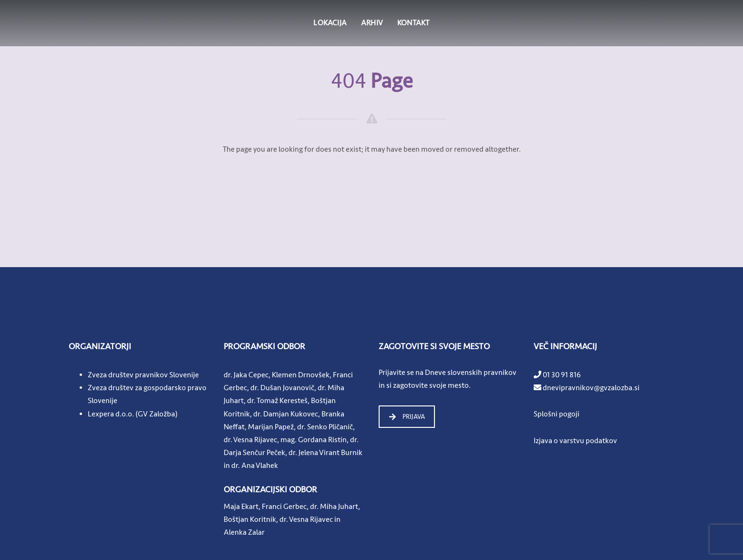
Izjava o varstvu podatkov (575, 441)
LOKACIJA (330, 23)
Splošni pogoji (557, 414)
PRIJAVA (407, 417)
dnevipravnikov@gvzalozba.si (591, 388)
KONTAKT (413, 23)
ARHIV (372, 23)
